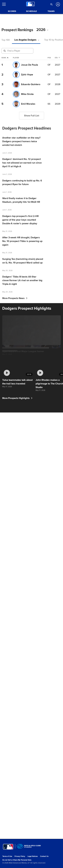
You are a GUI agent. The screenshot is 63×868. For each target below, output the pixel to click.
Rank (5, 58)
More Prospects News (15, 454)
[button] (51, 4)
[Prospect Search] (18, 51)
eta (58, 58)
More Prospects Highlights (18, 836)
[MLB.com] (8, 858)
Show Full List (32, 116)
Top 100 (6, 40)
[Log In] (58, 4)
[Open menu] (5, 4)
